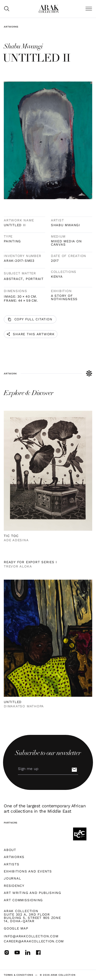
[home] (49, 9)
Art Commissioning (23, 900)
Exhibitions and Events (28, 871)
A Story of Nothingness (64, 298)
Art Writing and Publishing (33, 893)
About (10, 850)
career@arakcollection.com (34, 941)
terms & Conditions (19, 975)
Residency (14, 886)
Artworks (11, 27)
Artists (11, 864)
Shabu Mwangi (66, 225)
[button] (89, 9)
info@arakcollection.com (31, 936)
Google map (16, 928)
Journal (12, 878)
